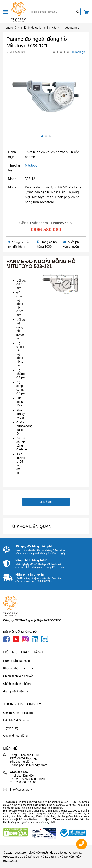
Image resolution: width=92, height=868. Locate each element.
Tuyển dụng (11, 728)
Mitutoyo (31, 165)
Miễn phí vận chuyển (30, 574)
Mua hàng (46, 502)
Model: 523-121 (16, 52)
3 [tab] (50, 136)
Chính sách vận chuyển (18, 676)
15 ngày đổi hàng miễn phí (34, 546)
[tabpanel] (46, 94)
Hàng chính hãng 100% (31, 560)
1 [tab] (42, 136)
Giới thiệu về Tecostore (18, 713)
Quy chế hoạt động (15, 736)
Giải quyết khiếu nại (16, 691)
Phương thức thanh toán (19, 668)
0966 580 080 (46, 230)
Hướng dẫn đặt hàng (17, 661)
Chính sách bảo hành (17, 684)
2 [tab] (46, 136)
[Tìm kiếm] (78, 12)
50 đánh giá (78, 52)
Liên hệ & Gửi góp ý (16, 720)
